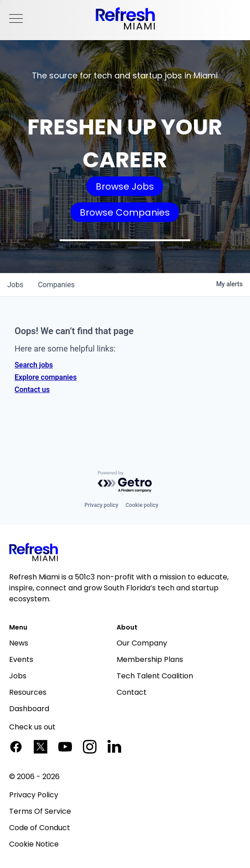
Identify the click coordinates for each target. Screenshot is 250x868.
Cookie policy (142, 505)
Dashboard (29, 709)
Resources (28, 692)
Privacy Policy (34, 795)
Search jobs (34, 365)
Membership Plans (150, 659)
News (19, 643)
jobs (15, 285)
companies (56, 285)
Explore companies (46, 377)
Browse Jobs (125, 186)
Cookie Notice (34, 844)
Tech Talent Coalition (155, 676)
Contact (132, 692)
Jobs (18, 676)
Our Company (142, 643)
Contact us (32, 390)
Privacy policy (101, 505)
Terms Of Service (40, 811)
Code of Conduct (40, 828)
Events (21, 659)
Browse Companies (125, 212)
